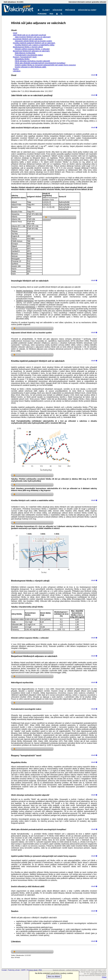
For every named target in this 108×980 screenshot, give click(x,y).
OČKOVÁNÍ (57, 10)
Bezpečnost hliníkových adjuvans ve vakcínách (31, 51)
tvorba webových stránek (98, 974)
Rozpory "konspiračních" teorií (25, 57)
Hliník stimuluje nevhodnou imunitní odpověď (33, 61)
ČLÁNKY (46, 10)
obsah (94, 75)
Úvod (15, 33)
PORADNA (42, 14)
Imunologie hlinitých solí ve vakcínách (28, 39)
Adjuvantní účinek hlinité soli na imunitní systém (33, 41)
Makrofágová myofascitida (25, 53)
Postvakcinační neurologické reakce (29, 55)
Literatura (17, 71)
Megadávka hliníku (22, 59)
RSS (51, 14)
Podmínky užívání (14, 970)
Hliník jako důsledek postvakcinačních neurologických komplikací (40, 63)
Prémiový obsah (32, 970)
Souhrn (16, 69)
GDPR (23, 970)
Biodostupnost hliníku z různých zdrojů (28, 47)
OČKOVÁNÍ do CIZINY (87, 10)
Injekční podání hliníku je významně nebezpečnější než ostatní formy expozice (45, 65)
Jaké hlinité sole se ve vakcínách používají (29, 35)
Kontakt (4, 970)
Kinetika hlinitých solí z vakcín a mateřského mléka (35, 45)
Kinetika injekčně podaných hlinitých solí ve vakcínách (34, 43)
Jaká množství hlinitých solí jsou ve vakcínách (33, 37)
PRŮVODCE (70, 10)
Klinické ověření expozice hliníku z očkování (32, 49)
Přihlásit (104, 977)
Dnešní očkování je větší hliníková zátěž (31, 67)
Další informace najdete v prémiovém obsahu (33, 328)
